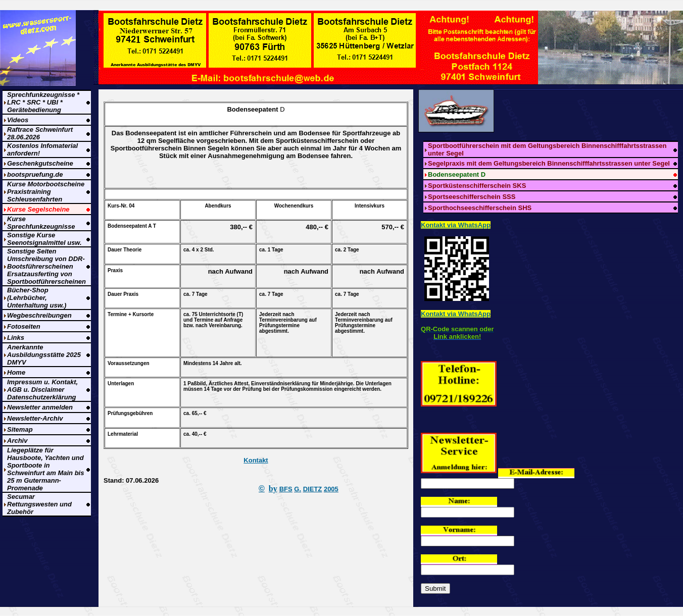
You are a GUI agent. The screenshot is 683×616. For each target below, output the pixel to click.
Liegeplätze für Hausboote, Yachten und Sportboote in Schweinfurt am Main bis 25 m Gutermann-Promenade (45, 469)
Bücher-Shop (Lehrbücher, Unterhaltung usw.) (37, 298)
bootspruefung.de (35, 174)
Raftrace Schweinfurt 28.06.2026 (40, 133)
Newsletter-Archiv (35, 418)
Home (16, 372)
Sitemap (20, 429)
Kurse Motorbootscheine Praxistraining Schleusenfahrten (46, 192)
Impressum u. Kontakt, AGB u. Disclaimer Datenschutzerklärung (42, 390)
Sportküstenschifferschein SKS (477, 186)
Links (16, 338)
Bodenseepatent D (457, 174)
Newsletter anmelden (40, 407)
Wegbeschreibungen (39, 315)
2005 (331, 489)
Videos (18, 120)
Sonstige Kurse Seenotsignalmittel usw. (44, 239)
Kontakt (256, 460)
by (273, 489)
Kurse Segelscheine (38, 209)
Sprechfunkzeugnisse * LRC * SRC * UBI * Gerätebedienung (43, 102)
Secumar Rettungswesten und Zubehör (39, 504)
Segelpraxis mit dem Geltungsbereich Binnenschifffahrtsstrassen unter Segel (549, 163)
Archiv (17, 441)
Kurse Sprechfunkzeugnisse (41, 223)
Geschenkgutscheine (40, 163)
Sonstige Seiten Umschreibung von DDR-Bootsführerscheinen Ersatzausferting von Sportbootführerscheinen (46, 266)
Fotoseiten (24, 326)
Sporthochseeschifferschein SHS (480, 208)
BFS (286, 489)
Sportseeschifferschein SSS (472, 197)
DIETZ (313, 489)
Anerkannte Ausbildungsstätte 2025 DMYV (44, 355)
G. (298, 489)
